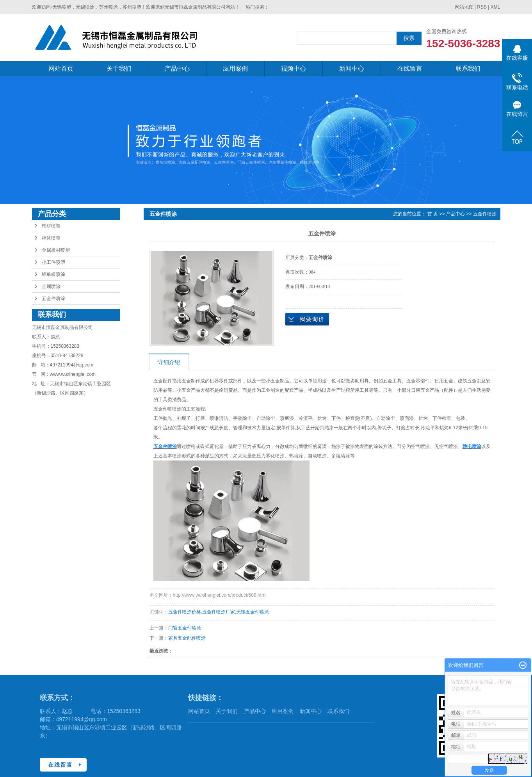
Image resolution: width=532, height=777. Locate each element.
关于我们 (119, 68)
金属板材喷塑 (56, 250)
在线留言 (410, 68)
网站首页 (61, 68)
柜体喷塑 (51, 238)
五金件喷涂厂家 (219, 612)
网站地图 (464, 7)
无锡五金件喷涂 (253, 612)
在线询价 (307, 319)
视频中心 (294, 68)
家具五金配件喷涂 (187, 638)
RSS (482, 7)
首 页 (433, 214)
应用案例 (235, 68)
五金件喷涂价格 (185, 612)
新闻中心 (352, 68)
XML (496, 7)
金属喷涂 (51, 286)
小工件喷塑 (53, 262)
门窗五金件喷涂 (185, 628)
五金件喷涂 (53, 299)
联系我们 (468, 68)
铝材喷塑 (51, 226)
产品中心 (177, 68)
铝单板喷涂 (53, 274)
